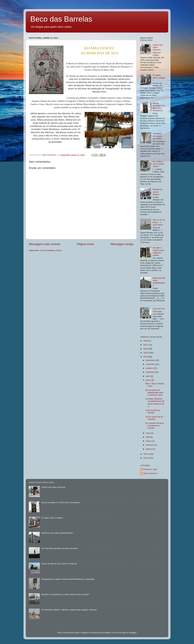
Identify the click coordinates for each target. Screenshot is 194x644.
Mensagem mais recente (44, 244)
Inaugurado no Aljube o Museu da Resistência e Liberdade (68, 579)
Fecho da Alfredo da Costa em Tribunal (59, 564)
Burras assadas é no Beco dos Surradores (159, 107)
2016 (146, 349)
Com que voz (159, 309)
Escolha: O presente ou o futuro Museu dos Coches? (65, 594)
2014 (146, 357)
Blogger (133, 633)
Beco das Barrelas (61, 19)
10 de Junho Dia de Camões (154, 418)
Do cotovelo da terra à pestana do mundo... (155, 426)
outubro (150, 368)
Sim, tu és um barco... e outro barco (159, 222)
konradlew (106, 633)
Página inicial (85, 244)
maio (148, 433)
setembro (150, 372)
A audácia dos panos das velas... (158, 136)
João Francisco (150, 473)
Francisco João (150, 469)
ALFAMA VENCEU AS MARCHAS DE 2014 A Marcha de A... (155, 403)
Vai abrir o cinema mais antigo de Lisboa (158, 251)
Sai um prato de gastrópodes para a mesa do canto (154, 393)
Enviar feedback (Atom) (51, 250)
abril (148, 437)
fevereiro (150, 445)
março (149, 441)
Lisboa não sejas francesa (53, 487)
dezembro (151, 360)
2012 (146, 458)
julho (148, 376)
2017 (146, 345)
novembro (151, 364)
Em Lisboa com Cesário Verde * (158, 164)
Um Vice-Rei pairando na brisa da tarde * (60, 548)
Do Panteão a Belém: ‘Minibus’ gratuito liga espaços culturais (69, 610)
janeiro (149, 449)
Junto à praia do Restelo (153, 411)
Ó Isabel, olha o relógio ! (159, 78)
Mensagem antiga (122, 244)
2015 (146, 353)
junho (149, 380)
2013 (146, 454)
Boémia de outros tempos (158, 192)
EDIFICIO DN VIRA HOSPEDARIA (159, 282)
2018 (146, 341)
